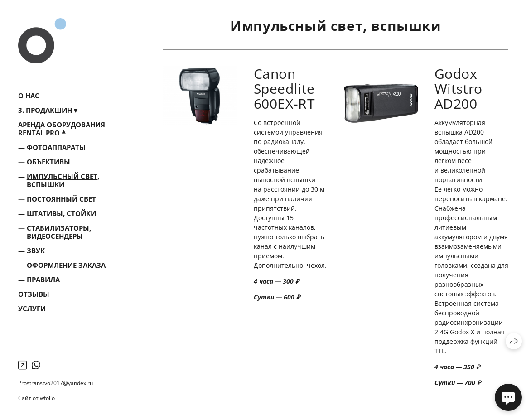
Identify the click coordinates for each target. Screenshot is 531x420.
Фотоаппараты (56, 147)
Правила (43, 280)
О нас (29, 96)
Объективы (48, 162)
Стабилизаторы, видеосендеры (59, 232)
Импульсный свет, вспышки (63, 180)
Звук (36, 251)
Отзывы (34, 294)
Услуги (32, 309)
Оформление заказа (66, 265)
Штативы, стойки (61, 213)
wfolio (47, 398)
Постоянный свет (61, 199)
